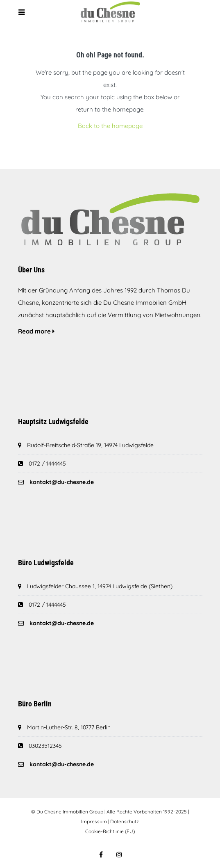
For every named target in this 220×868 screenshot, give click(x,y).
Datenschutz (125, 821)
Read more (36, 331)
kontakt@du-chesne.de (62, 482)
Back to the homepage (110, 126)
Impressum (94, 821)
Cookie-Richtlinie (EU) (110, 831)
